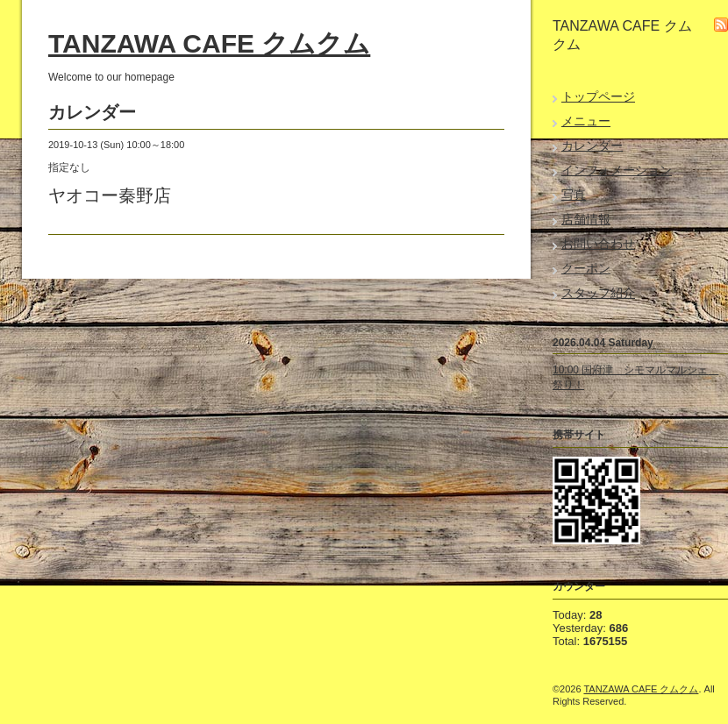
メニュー (586, 121)
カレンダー (592, 146)
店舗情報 (586, 219)
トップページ (598, 96)
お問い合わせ (598, 244)
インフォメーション (617, 170)
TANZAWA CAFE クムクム (209, 43)
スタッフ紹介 (598, 293)
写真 (574, 195)
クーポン (586, 268)
